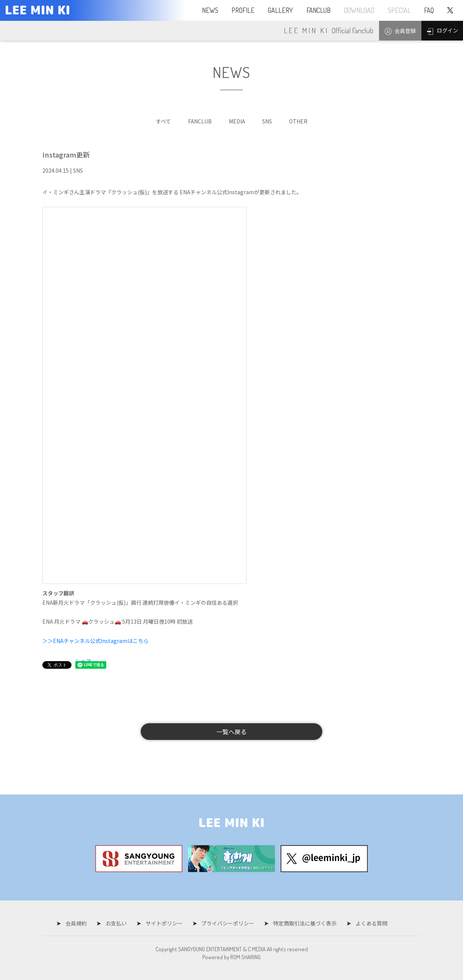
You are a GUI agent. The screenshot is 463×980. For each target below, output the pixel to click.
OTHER (298, 121)
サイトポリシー (164, 923)
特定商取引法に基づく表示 (301, 923)
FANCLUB (200, 121)
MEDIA (237, 121)
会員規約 (80, 923)
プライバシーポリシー (226, 923)
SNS (267, 121)
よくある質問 (366, 923)
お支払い (118, 923)
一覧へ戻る (231, 732)
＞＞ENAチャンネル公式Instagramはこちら (96, 641)
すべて (163, 121)
